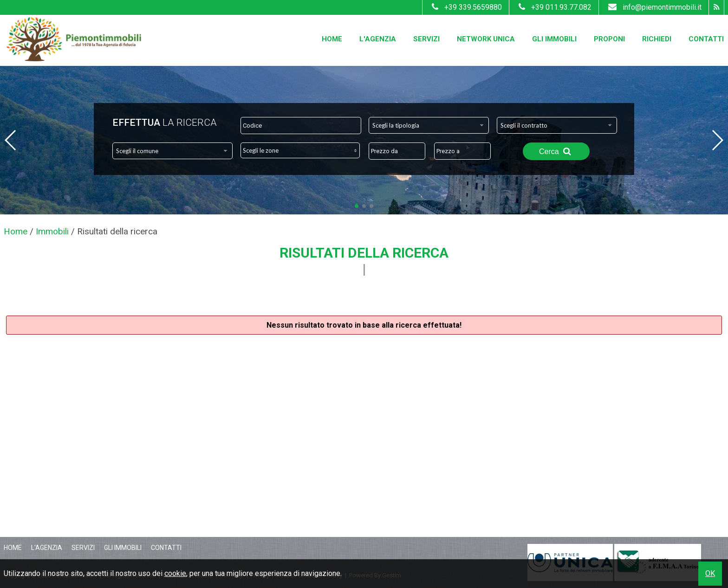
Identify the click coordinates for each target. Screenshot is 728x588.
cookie (175, 573)
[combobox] (429, 125)
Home (332, 39)
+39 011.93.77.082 (554, 7)
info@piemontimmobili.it (654, 7)
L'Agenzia (378, 39)
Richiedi (657, 39)
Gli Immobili (554, 39)
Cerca (556, 151)
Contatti (706, 39)
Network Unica (486, 39)
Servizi (426, 39)
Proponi (609, 39)
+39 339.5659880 (466, 7)
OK (710, 573)
